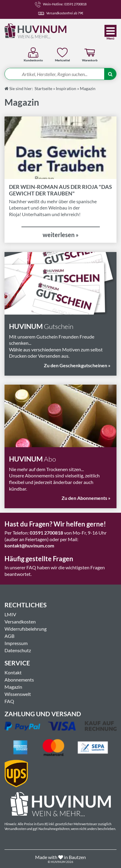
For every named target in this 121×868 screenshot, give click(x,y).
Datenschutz (18, 650)
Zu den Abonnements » (86, 498)
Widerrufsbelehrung (26, 629)
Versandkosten (20, 622)
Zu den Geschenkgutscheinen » (77, 365)
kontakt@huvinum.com (29, 545)
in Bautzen (75, 857)
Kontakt (13, 672)
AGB (9, 636)
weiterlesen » (61, 235)
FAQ (9, 701)
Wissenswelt (18, 694)
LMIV (10, 614)
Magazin (13, 687)
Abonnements (19, 680)
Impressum (16, 643)
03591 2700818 (46, 533)
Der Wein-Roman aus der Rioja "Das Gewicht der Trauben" (60, 190)
